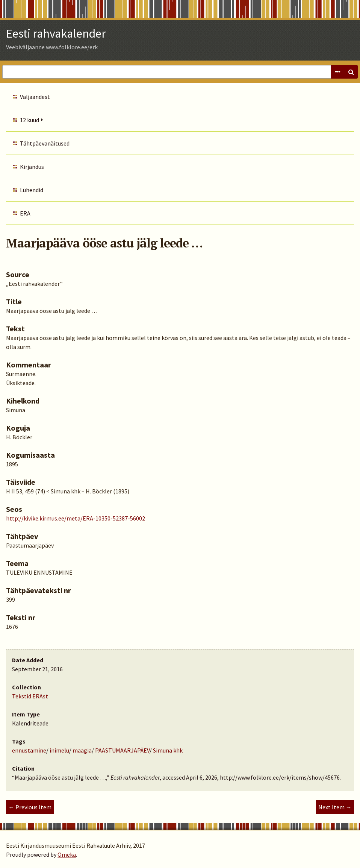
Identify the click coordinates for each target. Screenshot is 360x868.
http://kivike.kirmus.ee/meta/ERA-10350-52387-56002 (76, 518)
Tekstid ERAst (30, 696)
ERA (25, 213)
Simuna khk (168, 750)
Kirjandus (32, 167)
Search (351, 72)
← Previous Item (30, 807)
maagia (82, 750)
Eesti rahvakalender (56, 33)
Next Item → (335, 807)
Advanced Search (337, 72)
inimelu (59, 750)
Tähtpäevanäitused (45, 143)
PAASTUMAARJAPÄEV (122, 750)
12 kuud (29, 120)
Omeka (67, 854)
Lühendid (32, 190)
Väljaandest (35, 97)
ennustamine (29, 750)
